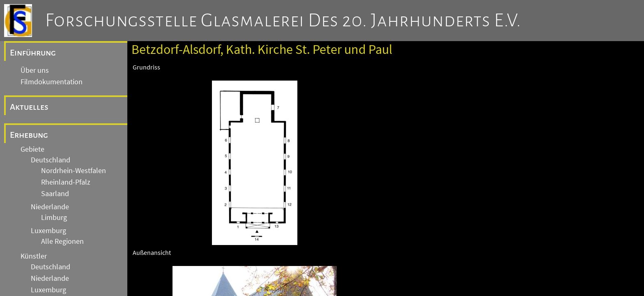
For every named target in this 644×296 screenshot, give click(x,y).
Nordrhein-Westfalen (74, 171)
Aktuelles (29, 107)
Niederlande (50, 207)
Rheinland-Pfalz (66, 182)
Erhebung (29, 135)
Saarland (55, 194)
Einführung (33, 53)
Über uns (35, 70)
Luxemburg (48, 231)
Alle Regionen (62, 241)
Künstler (34, 256)
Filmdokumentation (52, 82)
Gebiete (32, 149)
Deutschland (51, 160)
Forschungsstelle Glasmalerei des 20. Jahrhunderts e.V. (283, 21)
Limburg (54, 217)
